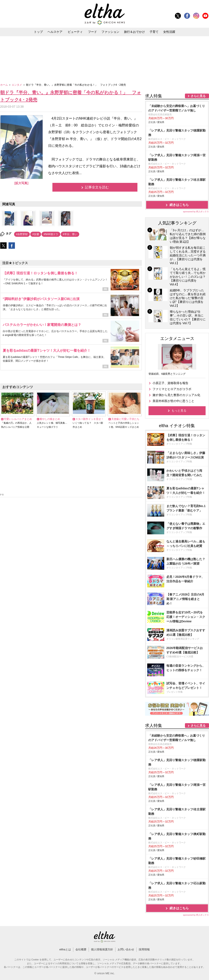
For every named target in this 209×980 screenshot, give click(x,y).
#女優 (36, 234)
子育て (154, 32)
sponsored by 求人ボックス (196, 212)
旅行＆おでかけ (134, 32)
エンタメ (17, 85)
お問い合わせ (126, 949)
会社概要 (81, 949)
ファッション (110, 32)
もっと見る (179, 411)
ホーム (4, 85)
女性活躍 (169, 32)
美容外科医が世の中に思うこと (173, 401)
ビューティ (75, 32)
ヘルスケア (55, 32)
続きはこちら (179, 205)
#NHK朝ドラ (51, 234)
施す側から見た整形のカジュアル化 (176, 395)
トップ (38, 32)
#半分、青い (70, 234)
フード (92, 32)
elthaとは (65, 949)
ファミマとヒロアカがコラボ (172, 389)
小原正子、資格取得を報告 (170, 383)
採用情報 (144, 949)
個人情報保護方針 (102, 949)
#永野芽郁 (22, 234)
